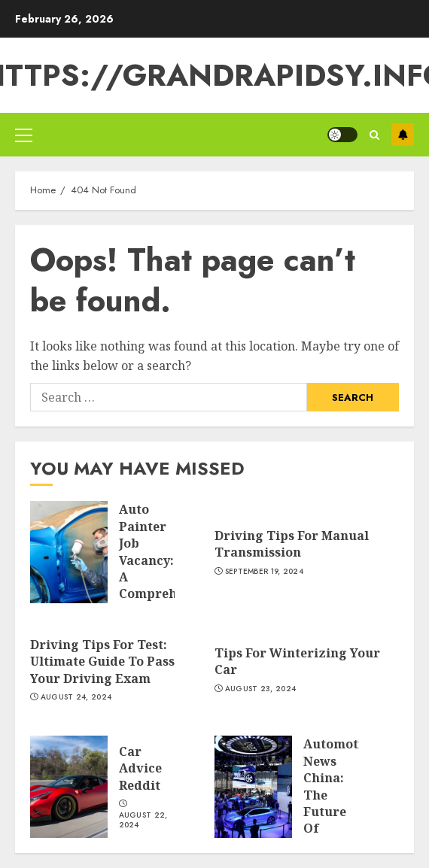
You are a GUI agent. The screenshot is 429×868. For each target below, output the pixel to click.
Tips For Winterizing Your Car (297, 661)
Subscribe (403, 135)
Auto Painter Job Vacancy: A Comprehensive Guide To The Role (168, 568)
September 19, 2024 (264, 572)
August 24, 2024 (76, 697)
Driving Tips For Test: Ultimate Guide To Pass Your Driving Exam (102, 662)
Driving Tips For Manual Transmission (292, 544)
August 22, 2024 (143, 820)
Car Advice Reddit (140, 768)
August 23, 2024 (261, 689)
